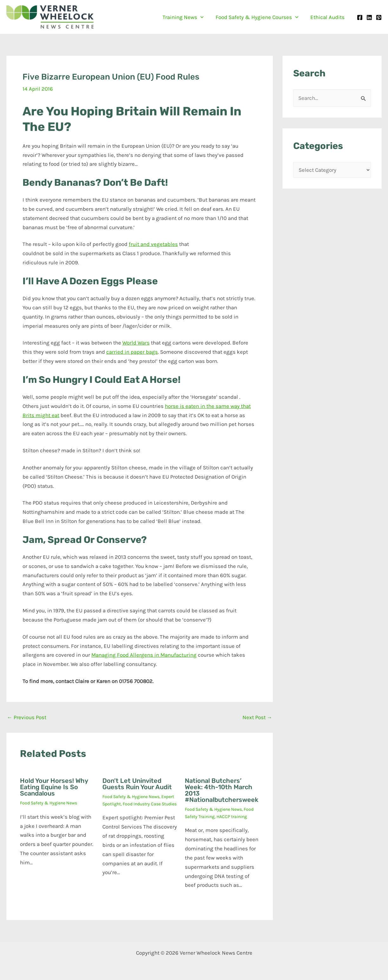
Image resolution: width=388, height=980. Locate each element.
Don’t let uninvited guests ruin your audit (137, 784)
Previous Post (27, 717)
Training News (186, 17)
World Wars (136, 343)
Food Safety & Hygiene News (48, 803)
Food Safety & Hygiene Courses (259, 17)
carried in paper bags (132, 352)
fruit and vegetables (153, 244)
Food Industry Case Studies (150, 804)
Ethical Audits (328, 17)
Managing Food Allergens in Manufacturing (144, 655)
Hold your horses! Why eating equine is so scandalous (54, 787)
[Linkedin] (369, 17)
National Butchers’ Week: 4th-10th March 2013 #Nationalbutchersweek (222, 790)
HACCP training (232, 817)
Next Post (257, 717)
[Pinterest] (379, 17)
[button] (204, 17)
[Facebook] (360, 17)
